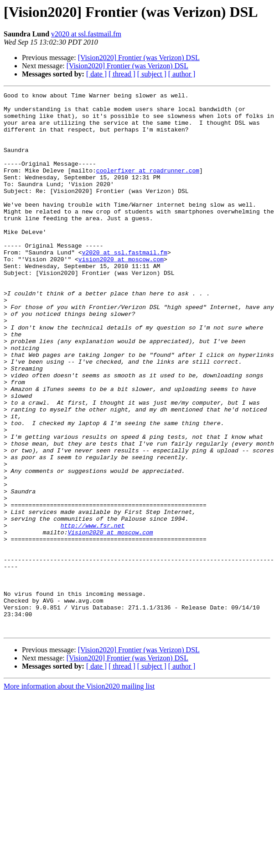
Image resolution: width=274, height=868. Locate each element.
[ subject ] (152, 74)
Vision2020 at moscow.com (110, 621)
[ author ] (182, 74)
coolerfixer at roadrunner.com (148, 187)
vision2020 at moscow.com (121, 293)
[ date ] (96, 74)
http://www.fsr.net (93, 613)
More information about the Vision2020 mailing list (79, 794)
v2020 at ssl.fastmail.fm (86, 34)
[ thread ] (122, 74)
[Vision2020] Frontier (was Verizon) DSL (139, 58)
